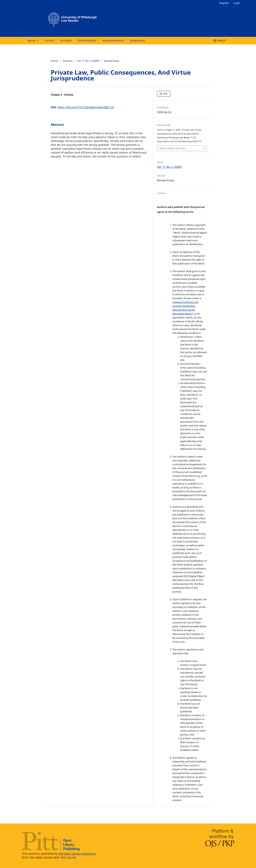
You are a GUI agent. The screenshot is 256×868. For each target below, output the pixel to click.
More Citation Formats (173, 148)
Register (224, 3)
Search (220, 40)
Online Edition (87, 40)
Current (49, 40)
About (32, 40)
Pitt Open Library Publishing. (77, 854)
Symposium (137, 40)
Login (237, 3)
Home (54, 61)
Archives (66, 40)
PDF (165, 94)
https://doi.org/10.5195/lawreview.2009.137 (86, 107)
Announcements (113, 40)
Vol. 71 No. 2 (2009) (88, 61)
